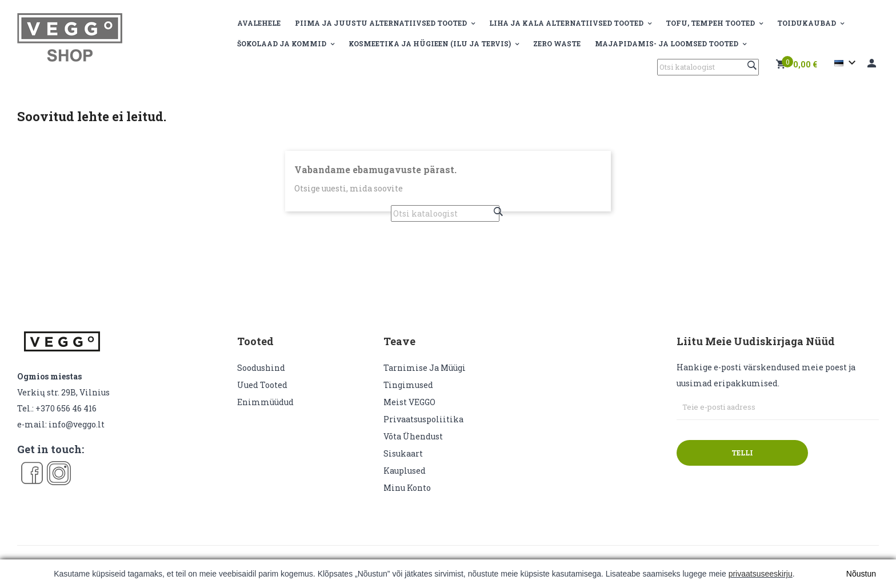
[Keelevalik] (847, 63)
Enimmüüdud (265, 402)
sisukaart (403, 453)
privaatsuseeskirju (761, 574)
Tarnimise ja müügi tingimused (425, 376)
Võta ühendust (413, 436)
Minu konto (407, 488)
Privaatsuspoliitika (423, 419)
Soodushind (261, 368)
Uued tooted (262, 385)
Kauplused (405, 471)
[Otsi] (708, 67)
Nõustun (861, 574)
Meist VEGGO (409, 402)
